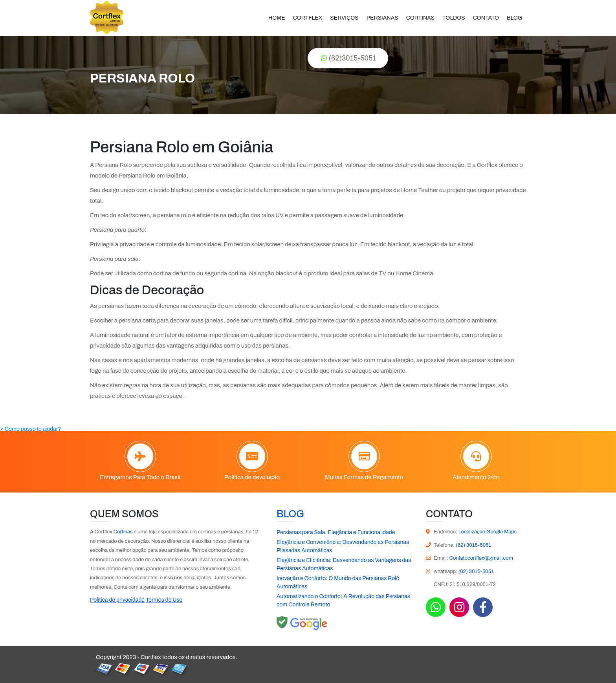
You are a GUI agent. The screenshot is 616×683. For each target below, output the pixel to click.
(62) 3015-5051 (473, 545)
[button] (31, 429)
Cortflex (308, 18)
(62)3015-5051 (349, 58)
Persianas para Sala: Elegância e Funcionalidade (336, 532)
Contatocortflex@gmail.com (481, 558)
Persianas (382, 18)
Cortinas (421, 18)
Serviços (344, 18)
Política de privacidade (117, 600)
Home (277, 18)
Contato (486, 18)
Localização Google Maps (488, 532)
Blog (514, 18)
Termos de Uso (164, 600)
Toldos (454, 18)
